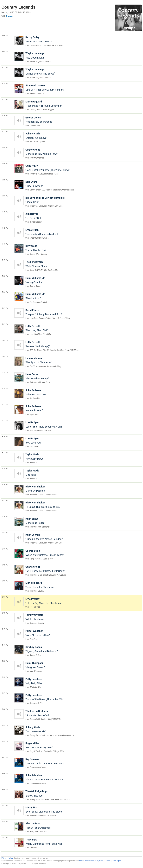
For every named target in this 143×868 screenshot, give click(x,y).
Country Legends (18, 7)
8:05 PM (5, 356)
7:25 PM (5, 148)
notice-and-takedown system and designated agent (100, 861)
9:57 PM (5, 838)
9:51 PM (5, 805)
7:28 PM (5, 164)
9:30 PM (5, 709)
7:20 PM (5, 116)
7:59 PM (5, 308)
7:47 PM (5, 260)
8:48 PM (5, 517)
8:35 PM (5, 469)
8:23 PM (5, 404)
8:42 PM (5, 501)
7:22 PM (5, 132)
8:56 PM (5, 549)
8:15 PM (5, 372)
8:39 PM (5, 485)
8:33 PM (5, 452)
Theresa (9, 16)
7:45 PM (5, 244)
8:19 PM (5, 388)
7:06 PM (5, 35)
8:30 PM (5, 436)
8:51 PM (5, 533)
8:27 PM (5, 420)
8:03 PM (5, 340)
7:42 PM (5, 228)
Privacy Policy (7, 858)
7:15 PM (5, 83)
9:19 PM (5, 645)
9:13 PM (5, 613)
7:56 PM (5, 292)
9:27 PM (5, 693)
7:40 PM (5, 212)
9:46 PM (5, 773)
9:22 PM (5, 661)
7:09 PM (5, 51)
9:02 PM (5, 565)
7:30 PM (5, 180)
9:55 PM (5, 821)
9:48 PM (5, 789)
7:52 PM (5, 276)
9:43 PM (5, 757)
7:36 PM (5, 196)
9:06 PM (5, 597)
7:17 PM (5, 100)
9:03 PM (5, 581)
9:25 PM (5, 677)
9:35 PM (5, 741)
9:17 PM (5, 629)
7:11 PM (5, 67)
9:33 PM (5, 725)
